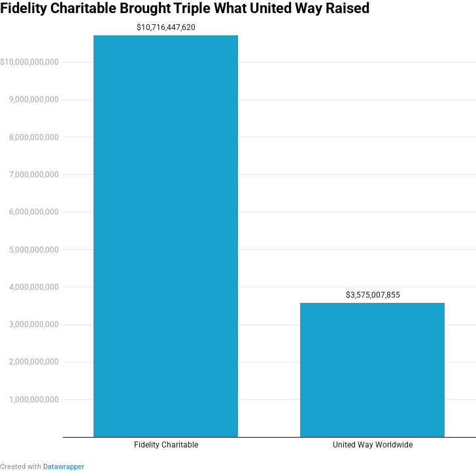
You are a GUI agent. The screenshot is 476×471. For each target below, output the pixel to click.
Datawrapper (64, 467)
